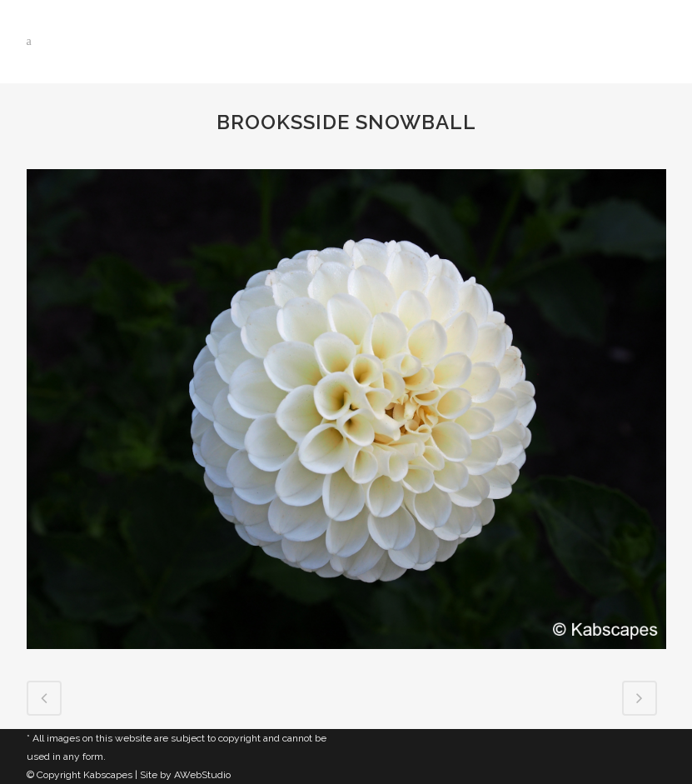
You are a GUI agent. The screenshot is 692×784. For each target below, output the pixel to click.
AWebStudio (202, 775)
